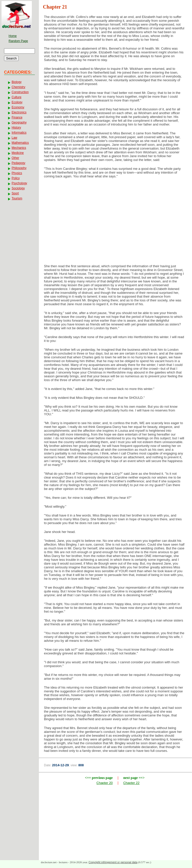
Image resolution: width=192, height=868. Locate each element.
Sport (15, 193)
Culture (17, 97)
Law (14, 138)
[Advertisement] (116, 223)
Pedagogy (18, 163)
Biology (17, 82)
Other (15, 158)
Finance (17, 117)
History (16, 128)
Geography (19, 122)
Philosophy (19, 168)
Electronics (19, 112)
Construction (20, 92)
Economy (18, 107)
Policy (16, 178)
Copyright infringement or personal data (113, 862)
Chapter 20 (105, 783)
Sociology (18, 188)
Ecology (17, 102)
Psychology (19, 183)
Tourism (17, 198)
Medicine (18, 153)
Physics (17, 173)
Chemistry (18, 87)
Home (13, 36)
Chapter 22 (131, 783)
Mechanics (19, 148)
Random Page (18, 41)
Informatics (19, 133)
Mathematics (20, 143)
